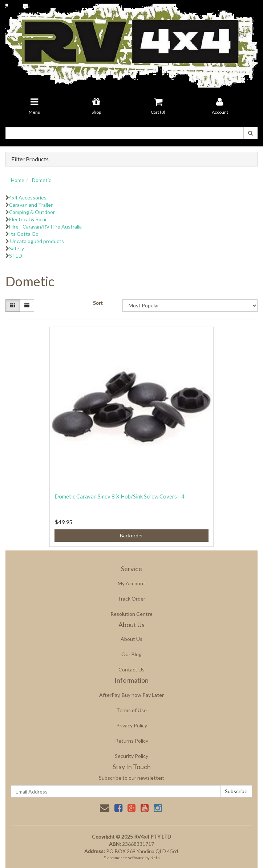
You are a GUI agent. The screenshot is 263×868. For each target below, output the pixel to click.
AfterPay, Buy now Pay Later (131, 695)
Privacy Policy (132, 725)
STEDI (17, 256)
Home (18, 180)
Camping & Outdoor (32, 212)
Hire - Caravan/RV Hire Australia (45, 227)
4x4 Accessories (28, 197)
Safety (17, 248)
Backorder (131, 535)
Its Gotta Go (24, 234)
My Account (131, 583)
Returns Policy (132, 741)
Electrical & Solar (28, 219)
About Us (131, 639)
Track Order (131, 599)
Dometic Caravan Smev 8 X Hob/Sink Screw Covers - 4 (120, 496)
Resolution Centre (131, 614)
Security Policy (131, 756)
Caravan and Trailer (31, 205)
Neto (155, 858)
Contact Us (131, 669)
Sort (98, 303)
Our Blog (131, 654)
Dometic (42, 180)
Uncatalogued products (37, 241)
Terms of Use (131, 710)
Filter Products (30, 159)
